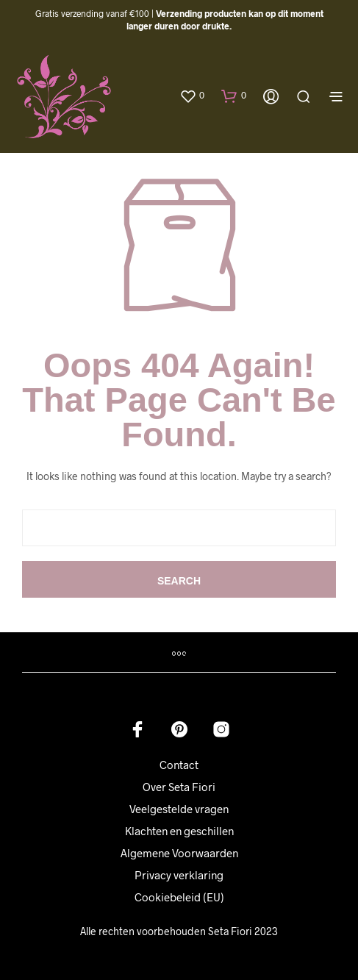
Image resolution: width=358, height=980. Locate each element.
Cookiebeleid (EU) (179, 897)
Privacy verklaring (179, 875)
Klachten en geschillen (179, 831)
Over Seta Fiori (179, 787)
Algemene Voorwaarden (179, 853)
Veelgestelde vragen (179, 809)
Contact (179, 765)
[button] (192, 96)
